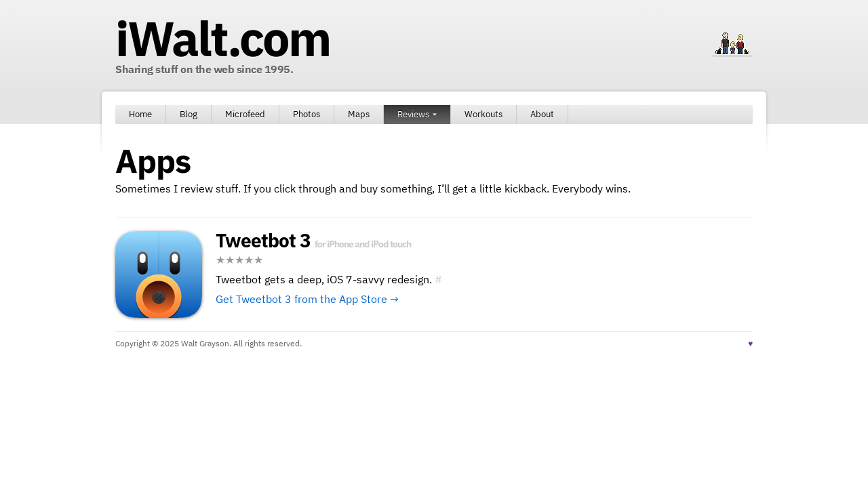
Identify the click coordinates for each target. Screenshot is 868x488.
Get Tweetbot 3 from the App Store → (307, 299)
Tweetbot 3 (263, 240)
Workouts (484, 114)
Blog (189, 114)
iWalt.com (222, 38)
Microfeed (245, 114)
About (542, 114)
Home (140, 114)
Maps (359, 114)
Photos (307, 114)
